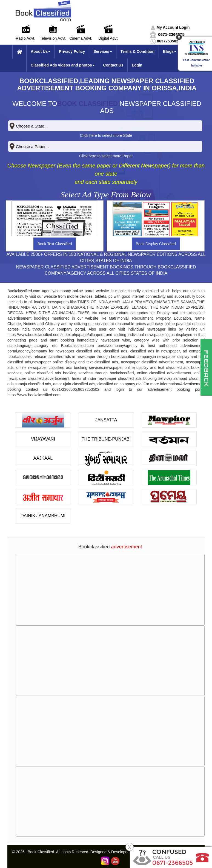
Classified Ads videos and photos (63, 65)
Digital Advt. (108, 38)
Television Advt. (53, 38)
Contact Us (113, 65)
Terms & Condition (137, 51)
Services (103, 51)
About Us (41, 51)
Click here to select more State (106, 135)
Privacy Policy (72, 51)
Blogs (170, 51)
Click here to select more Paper (106, 156)
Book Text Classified (55, 244)
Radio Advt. (25, 38)
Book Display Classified (156, 244)
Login (137, 65)
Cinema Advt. (81, 38)
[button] (170, 27)
